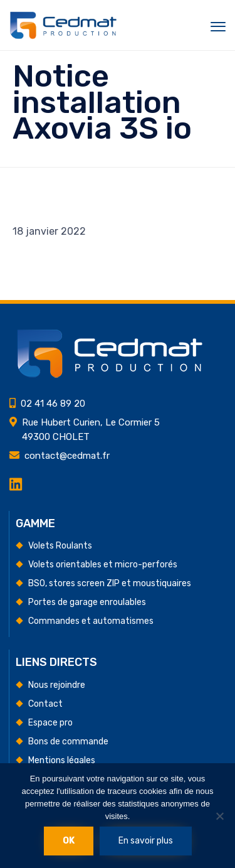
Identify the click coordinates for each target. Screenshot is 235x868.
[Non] (219, 816)
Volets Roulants (60, 546)
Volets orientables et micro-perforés (103, 565)
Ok (69, 841)
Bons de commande (68, 742)
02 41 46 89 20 (53, 404)
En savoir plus (146, 841)
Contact (45, 704)
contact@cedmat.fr (67, 456)
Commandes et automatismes (91, 621)
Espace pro (50, 723)
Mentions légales (62, 760)
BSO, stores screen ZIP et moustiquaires (110, 583)
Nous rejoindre (57, 685)
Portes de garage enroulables (87, 602)
